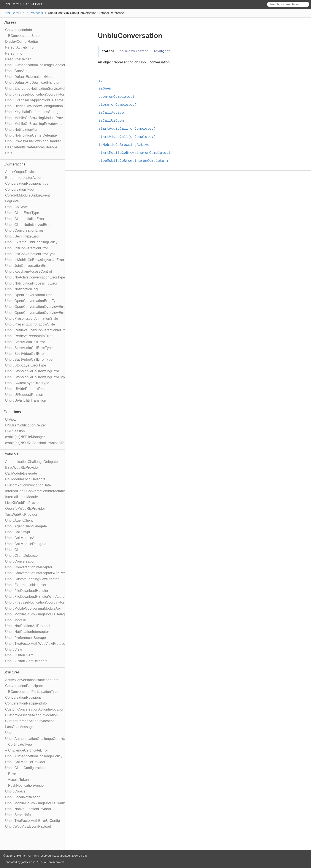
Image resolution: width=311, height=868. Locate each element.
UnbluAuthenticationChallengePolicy (34, 756)
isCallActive (113, 113)
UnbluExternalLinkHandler (26, 585)
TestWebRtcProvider (21, 515)
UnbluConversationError (24, 230)
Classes (10, 22)
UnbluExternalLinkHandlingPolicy (31, 242)
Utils (9, 153)
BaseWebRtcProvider (22, 468)
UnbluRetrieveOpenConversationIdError (37, 330)
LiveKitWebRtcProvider (23, 503)
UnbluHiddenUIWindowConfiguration (34, 106)
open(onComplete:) (118, 97)
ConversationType (19, 189)
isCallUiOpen (113, 121)
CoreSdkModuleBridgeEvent (28, 195)
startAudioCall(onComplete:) (129, 129)
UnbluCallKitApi (17, 532)
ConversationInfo (19, 30)
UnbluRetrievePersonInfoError (29, 336)
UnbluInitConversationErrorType (30, 254)
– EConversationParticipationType (32, 692)
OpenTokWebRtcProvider (25, 509)
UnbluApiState (17, 207)
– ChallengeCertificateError (27, 750)
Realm (51, 862)
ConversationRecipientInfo (26, 703)
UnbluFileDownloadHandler (27, 591)
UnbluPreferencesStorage (26, 638)
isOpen (107, 89)
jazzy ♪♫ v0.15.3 (32, 862)
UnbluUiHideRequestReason (28, 389)
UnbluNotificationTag (21, 289)
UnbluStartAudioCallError (25, 342)
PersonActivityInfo (19, 47)
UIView (11, 419)
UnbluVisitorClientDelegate (26, 661)
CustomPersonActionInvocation (30, 721)
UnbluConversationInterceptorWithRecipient (40, 573)
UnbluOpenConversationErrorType (32, 301)
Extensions (12, 412)
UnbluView (14, 649)
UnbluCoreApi (16, 71)
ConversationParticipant (24, 686)
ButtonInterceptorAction (24, 178)
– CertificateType (18, 745)
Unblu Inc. (20, 856)
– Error (11, 774)
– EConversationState (22, 36)
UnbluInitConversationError (27, 248)
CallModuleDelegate (21, 473)
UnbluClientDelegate (21, 556)
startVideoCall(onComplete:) (129, 137)
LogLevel (12, 201)
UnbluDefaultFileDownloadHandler (32, 83)
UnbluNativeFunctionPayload (28, 809)
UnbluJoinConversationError (27, 266)
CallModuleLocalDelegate (25, 479)
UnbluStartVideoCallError (25, 354)
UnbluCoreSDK (14, 13)
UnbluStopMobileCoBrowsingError (32, 371)
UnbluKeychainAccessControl (29, 271)
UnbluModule (16, 620)
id (102, 81)
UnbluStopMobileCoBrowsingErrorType (36, 377)
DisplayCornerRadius (22, 42)
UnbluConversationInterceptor (29, 567)
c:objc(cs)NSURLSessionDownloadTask (36, 443)
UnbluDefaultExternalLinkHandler (31, 77)
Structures (12, 672)
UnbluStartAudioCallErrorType (29, 348)
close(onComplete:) (119, 105)
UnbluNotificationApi (21, 130)
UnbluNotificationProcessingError (31, 283)
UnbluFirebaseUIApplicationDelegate (34, 100)
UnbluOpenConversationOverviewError (36, 307)
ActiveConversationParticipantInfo (32, 680)
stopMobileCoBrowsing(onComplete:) (135, 161)
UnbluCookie (15, 791)
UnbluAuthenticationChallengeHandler (35, 65)
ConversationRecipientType (27, 183)
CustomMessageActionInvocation (31, 715)
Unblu (10, 733)
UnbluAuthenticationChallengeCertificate (37, 739)
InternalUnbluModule (21, 497)
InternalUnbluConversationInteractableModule (41, 491)
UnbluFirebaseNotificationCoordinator (35, 94)
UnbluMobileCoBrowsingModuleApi (33, 608)
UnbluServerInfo (18, 815)
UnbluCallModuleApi (21, 538)
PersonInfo (14, 53)
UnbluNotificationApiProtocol (28, 626)
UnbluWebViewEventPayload (28, 826)
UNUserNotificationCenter (26, 425)
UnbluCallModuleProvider (25, 762)
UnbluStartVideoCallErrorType (29, 359)
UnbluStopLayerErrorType (26, 365)
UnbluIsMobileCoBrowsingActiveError (35, 260)
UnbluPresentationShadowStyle (30, 324)
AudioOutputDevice (20, 172)
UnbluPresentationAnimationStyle (32, 318)
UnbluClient (14, 550)
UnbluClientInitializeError (25, 219)
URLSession (15, 431)
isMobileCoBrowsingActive (126, 145)
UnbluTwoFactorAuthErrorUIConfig (33, 821)
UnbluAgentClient (19, 520)
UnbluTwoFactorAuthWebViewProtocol (36, 644)
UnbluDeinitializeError (22, 236)
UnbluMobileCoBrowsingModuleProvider (37, 118)
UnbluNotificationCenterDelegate (31, 135)
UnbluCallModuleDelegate (26, 544)
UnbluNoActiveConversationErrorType (35, 277)
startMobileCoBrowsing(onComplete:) (136, 153)
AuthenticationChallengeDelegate (32, 462)
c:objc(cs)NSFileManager (25, 437)
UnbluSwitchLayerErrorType (27, 383)
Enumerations (14, 164)
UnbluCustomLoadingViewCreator (32, 579)
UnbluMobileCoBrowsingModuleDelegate (37, 614)
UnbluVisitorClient (19, 655)
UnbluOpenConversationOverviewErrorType (40, 313)
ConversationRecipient (23, 697)
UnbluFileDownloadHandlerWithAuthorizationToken (45, 597)
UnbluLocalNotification (23, 797)
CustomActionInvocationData (28, 485)
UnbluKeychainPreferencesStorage (33, 112)
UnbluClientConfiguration (25, 768)
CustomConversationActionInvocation (35, 709)
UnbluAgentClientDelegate (26, 526)
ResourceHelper (18, 59)
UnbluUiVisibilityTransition (26, 400)
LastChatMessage (19, 727)
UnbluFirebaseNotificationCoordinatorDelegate (42, 602)
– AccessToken (17, 780)
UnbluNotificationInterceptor (27, 632)
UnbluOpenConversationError (29, 295)
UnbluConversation (20, 561)
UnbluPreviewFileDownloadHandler (33, 141)
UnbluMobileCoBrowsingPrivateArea (34, 124)
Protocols (36, 13)
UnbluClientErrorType (22, 213)
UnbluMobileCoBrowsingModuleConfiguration (41, 803)
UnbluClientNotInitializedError (29, 225)
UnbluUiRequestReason (24, 395)
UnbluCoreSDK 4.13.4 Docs (23, 4)
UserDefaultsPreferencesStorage (31, 147)
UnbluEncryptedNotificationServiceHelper (38, 89)
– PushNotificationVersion (25, 785)
